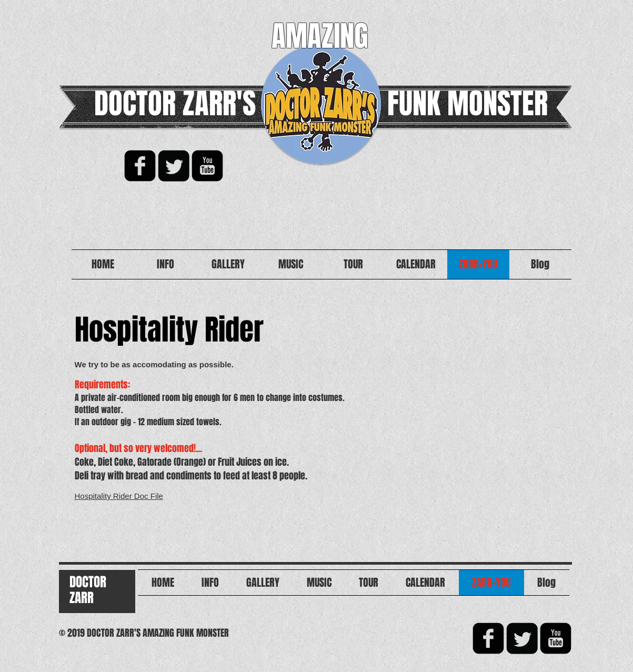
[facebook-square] (140, 166)
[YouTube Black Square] (207, 166)
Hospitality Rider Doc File (119, 496)
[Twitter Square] (174, 166)
